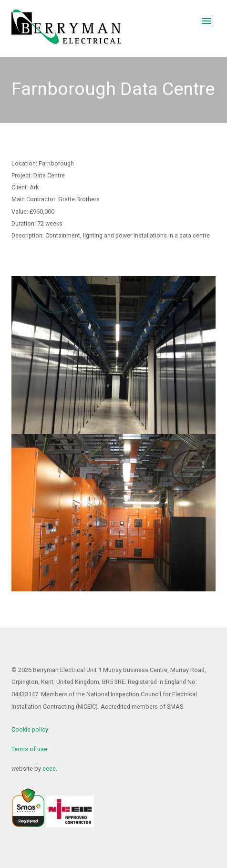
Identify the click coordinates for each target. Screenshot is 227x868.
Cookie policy (30, 729)
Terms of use (29, 749)
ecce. (50, 769)
